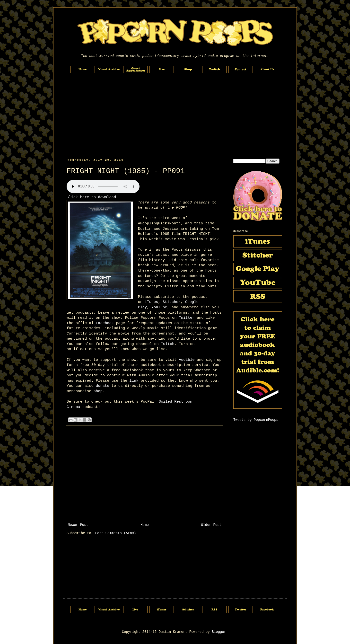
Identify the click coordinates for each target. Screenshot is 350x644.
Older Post (211, 525)
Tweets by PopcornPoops (256, 420)
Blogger (219, 632)
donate (102, 386)
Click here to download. (92, 197)
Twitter (187, 318)
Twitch (168, 344)
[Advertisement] (175, 116)
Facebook (105, 323)
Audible (187, 360)
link (134, 381)
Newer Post (78, 525)
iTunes (151, 302)
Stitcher (172, 302)
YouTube (159, 307)
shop (98, 391)
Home (145, 525)
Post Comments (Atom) (116, 533)
